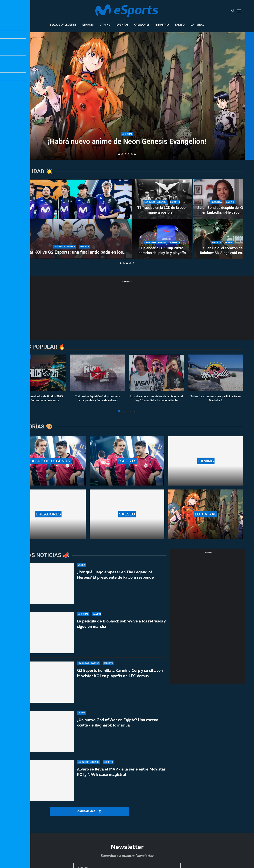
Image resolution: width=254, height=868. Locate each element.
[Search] (233, 11)
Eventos (122, 25)
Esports (88, 25)
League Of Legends (63, 25)
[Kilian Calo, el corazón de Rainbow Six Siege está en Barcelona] (222, 239)
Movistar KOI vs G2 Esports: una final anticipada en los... (71, 252)
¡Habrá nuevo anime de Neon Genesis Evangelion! (127, 141)
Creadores (142, 25)
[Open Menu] (239, 11)
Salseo (180, 25)
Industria (162, 25)
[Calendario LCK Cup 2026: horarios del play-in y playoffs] (162, 239)
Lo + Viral (197, 25)
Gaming (105, 25)
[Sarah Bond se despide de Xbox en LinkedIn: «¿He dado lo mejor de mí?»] (222, 199)
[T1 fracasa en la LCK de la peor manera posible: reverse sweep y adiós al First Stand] (162, 199)
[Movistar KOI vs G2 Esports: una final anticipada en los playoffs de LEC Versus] (71, 219)
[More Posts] (89, 812)
